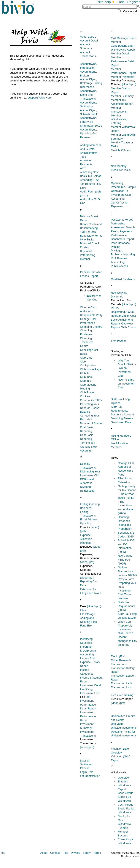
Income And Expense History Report (90, 662)
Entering (123, 781)
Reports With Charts (123, 327)
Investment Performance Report (88, 716)
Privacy (75, 853)
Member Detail (120, 53)
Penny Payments (121, 231)
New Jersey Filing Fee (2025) (125, 560)
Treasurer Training (122, 695)
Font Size (86, 626)
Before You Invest (91, 224)
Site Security (119, 341)
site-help (107, 2)
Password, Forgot (122, 220)
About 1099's (88, 37)
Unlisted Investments (124, 728)
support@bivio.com (40, 98)
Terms (97, 853)
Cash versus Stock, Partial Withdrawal (126, 808)
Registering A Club (122, 312)
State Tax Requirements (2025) (126, 606)
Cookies (85, 396)
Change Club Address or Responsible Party (91, 311)
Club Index (87, 377)
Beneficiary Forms (91, 236)
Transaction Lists (121, 687)
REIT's (115, 308)
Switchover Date (121, 422)
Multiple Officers (121, 150)
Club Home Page (90, 369)
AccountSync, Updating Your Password (89, 133)
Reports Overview (122, 324)
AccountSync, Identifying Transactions (88, 95)
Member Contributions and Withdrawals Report (123, 46)
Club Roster (87, 392)
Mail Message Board (123, 38)
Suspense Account (122, 414)
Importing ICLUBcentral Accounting (88, 651)
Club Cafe (86, 358)
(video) (95, 527)
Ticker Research (121, 660)
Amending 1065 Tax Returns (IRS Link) (90, 184)
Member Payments (122, 77)
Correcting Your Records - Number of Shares (91, 419)
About (44, 853)
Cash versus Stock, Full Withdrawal (125, 797)
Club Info (85, 381)
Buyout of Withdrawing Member (87, 255)
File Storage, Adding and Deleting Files (88, 618)
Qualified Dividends (123, 279)
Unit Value (117, 724)
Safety (87, 853)
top (3, 853)
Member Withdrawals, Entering (119, 119)
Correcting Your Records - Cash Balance (90, 408)
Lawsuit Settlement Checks (87, 764)
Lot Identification (90, 776)
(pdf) (83, 531)
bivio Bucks (87, 239)
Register (133, 2)
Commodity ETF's (91, 400)
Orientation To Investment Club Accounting (121, 195)
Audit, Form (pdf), (91, 192)
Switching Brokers (122, 418)
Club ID (85, 373)
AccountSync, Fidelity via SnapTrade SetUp (91, 122)
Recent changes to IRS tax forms (127, 641)
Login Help (87, 772)
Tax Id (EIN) (118, 656)
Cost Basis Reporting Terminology (87, 439)
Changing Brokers (91, 327)
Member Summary (122, 96)
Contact (55, 853)
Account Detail (89, 41)
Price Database (120, 243)
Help (121, 2)
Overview (123, 778)
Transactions (119, 664)
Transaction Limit (121, 683)
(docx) (84, 195)
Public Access (119, 266)
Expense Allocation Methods (86, 539)
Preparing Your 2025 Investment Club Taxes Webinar (127, 591)
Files (83, 610)
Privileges (117, 250)
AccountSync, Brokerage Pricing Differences (91, 83)
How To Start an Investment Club (126, 384)
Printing (115, 247)
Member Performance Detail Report (123, 61)
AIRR (83, 168)
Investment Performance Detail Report (88, 705)
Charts (84, 346)
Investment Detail (91, 685)
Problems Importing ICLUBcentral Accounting (123, 258)
